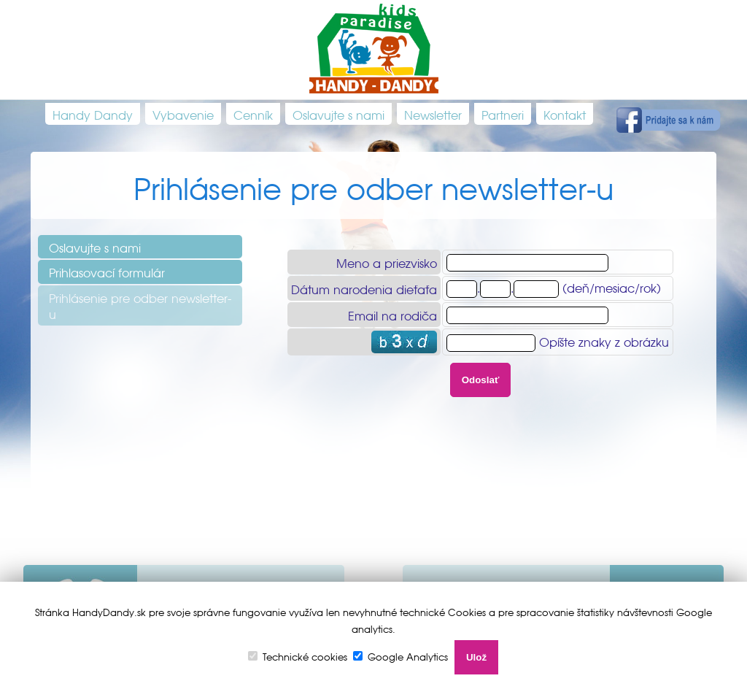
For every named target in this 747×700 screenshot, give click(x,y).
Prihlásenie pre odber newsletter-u (140, 305)
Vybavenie (183, 114)
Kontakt (565, 114)
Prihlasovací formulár (107, 272)
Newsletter (433, 114)
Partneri (503, 114)
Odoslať (481, 380)
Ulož (476, 657)
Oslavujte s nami (338, 114)
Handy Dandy (93, 114)
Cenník (253, 114)
